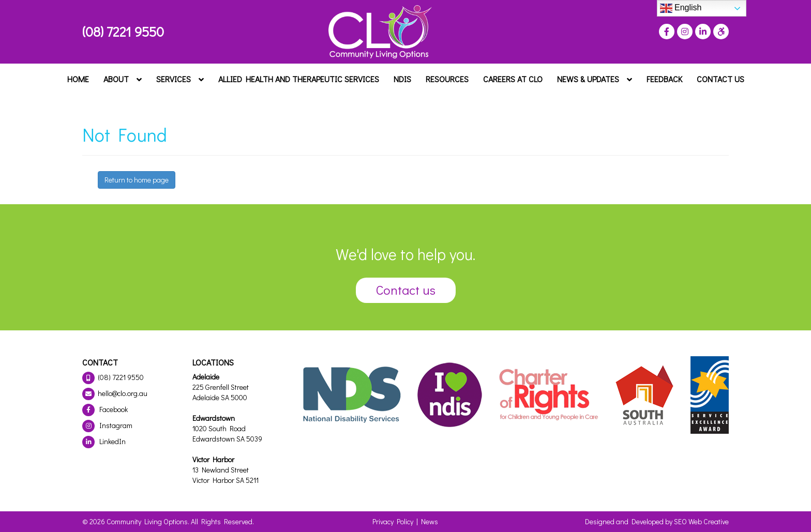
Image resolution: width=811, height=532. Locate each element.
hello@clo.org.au (115, 393)
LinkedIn (104, 441)
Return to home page (137, 180)
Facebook (105, 409)
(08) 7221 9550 (123, 32)
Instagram (107, 425)
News (430, 521)
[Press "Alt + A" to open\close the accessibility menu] (720, 32)
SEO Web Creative (701, 521)
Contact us (406, 290)
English (681, 8)
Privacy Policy (393, 521)
